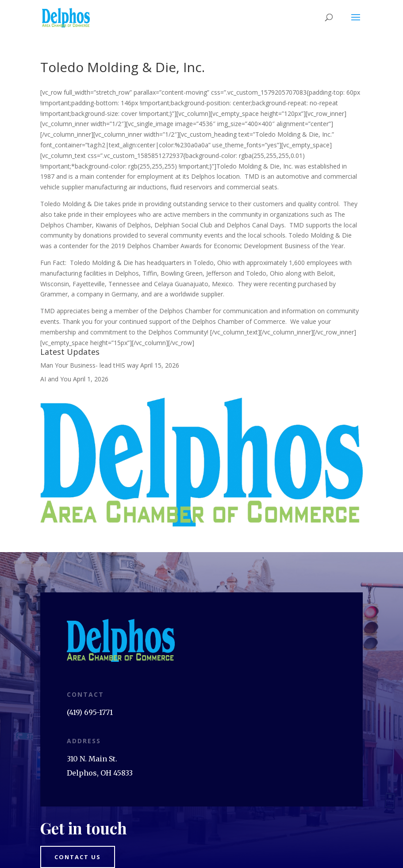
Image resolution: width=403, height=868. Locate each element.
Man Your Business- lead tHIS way (89, 365)
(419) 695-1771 (90, 712)
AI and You (56, 379)
